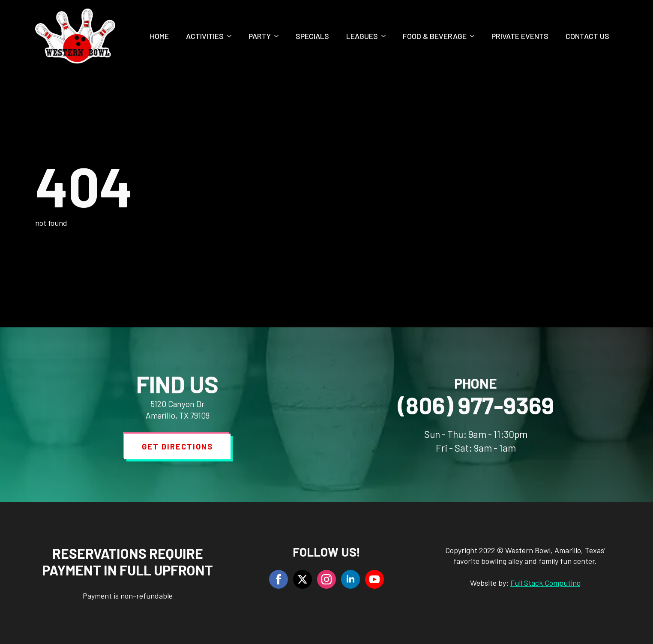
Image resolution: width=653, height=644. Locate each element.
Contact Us (587, 36)
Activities (205, 36)
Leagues (362, 36)
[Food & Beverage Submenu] (475, 36)
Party (260, 36)
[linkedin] (350, 579)
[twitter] (303, 579)
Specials (312, 36)
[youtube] (374, 579)
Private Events (520, 36)
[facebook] (279, 579)
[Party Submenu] (279, 36)
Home (159, 36)
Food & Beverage (435, 36)
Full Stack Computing (545, 583)
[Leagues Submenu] (386, 36)
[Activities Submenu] (232, 36)
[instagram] (326, 579)
